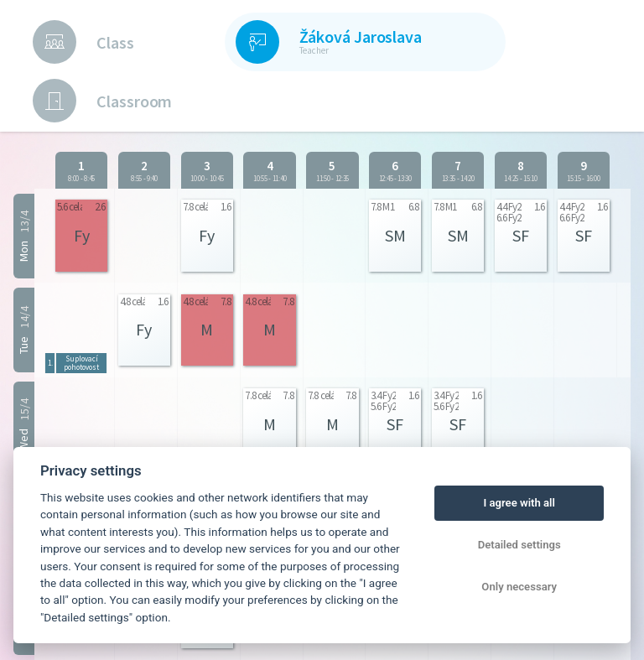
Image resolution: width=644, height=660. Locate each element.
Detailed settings (519, 545)
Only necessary (519, 587)
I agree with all (519, 503)
